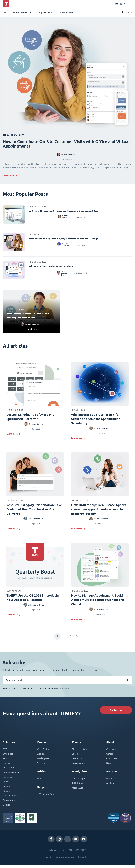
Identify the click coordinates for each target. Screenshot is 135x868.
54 (78, 638)
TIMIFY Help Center (47, 797)
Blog (109, 766)
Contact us (115, 712)
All (6, 12)
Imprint (48, 860)
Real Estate (8, 770)
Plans (40, 781)
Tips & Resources (66, 12)
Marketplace (43, 761)
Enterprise (8, 756)
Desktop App (78, 781)
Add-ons (41, 756)
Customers (112, 761)
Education (8, 780)
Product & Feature (22, 12)
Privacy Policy (84, 860)
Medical (7, 794)
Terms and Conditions (65, 860)
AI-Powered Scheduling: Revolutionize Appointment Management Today (64, 211)
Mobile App (78, 791)
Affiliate (110, 786)
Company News (44, 12)
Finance (7, 766)
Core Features (44, 751)
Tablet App (77, 786)
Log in (75, 756)
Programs (111, 781)
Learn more (8, 175)
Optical (6, 808)
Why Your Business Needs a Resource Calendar (52, 266)
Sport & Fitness (10, 799)
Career (110, 756)
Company (111, 751)
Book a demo (78, 766)
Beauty (6, 789)
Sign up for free (80, 751)
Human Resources (12, 775)
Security (41, 766)
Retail (6, 761)
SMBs (6, 751)
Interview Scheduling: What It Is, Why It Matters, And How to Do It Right (64, 239)
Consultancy (9, 803)
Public (6, 784)
